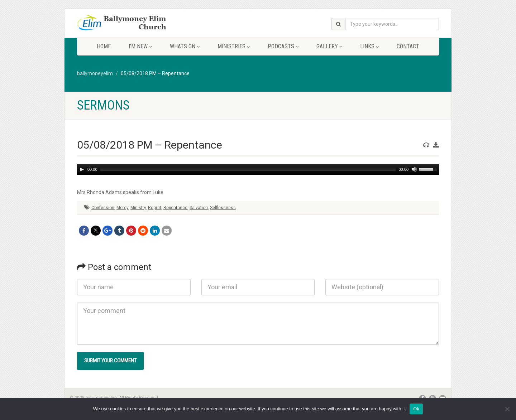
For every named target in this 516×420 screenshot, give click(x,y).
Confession (103, 208)
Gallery (329, 46)
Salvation (199, 208)
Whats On (185, 46)
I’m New (140, 46)
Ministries (234, 46)
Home (104, 46)
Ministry (138, 208)
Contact (408, 46)
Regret (155, 208)
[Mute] (414, 169)
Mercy (122, 208)
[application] (258, 169)
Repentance (175, 208)
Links (369, 46)
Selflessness (223, 208)
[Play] (82, 169)
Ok (416, 409)
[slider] (248, 169)
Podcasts (283, 46)
